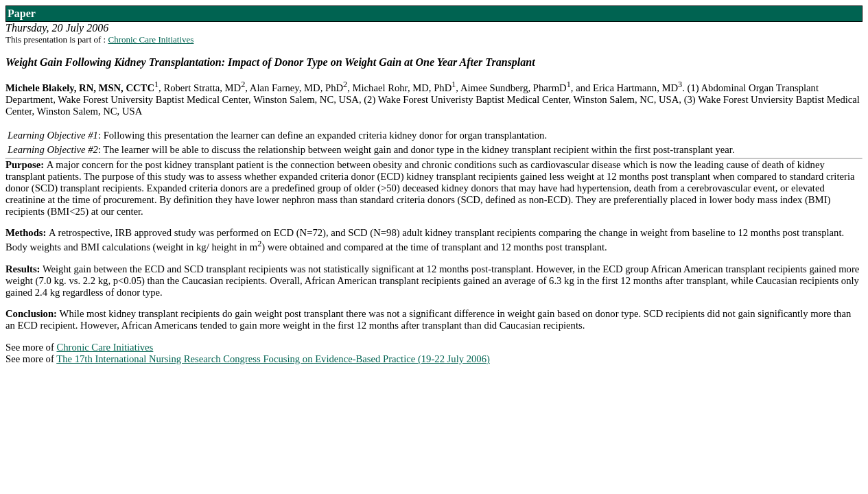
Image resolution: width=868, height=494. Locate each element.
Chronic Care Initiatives (151, 39)
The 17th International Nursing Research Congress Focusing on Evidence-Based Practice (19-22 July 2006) (273, 359)
